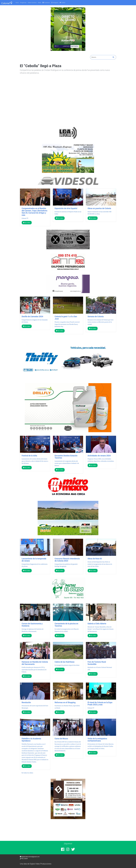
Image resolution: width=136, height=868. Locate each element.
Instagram (55, 3)
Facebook (46, 3)
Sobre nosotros (32, 3)
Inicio (17, 3)
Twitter (62, 3)
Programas (23, 3)
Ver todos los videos (27, 773)
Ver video (27, 223)
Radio (40, 3)
